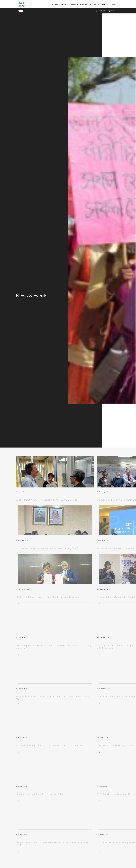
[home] (34, 4)
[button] (55, 4)
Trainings (113, 4)
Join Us (105, 4)
